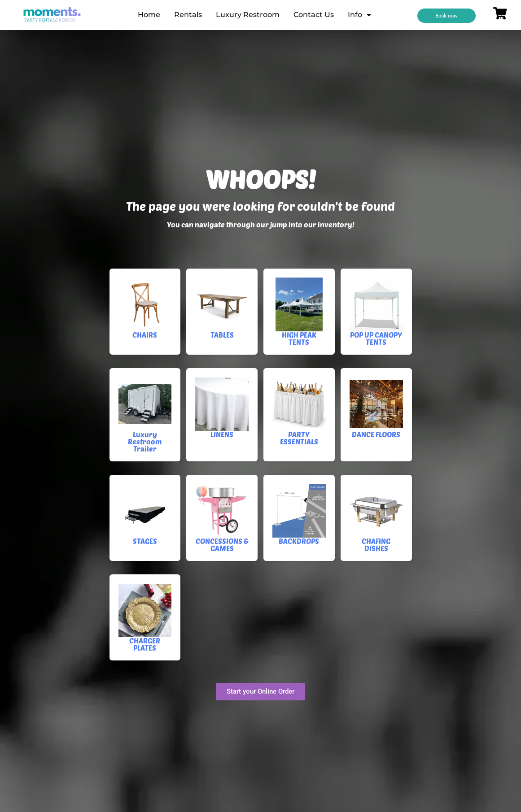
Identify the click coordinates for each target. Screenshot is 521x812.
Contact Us (314, 15)
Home (149, 15)
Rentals (188, 15)
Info (359, 15)
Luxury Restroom (248, 15)
